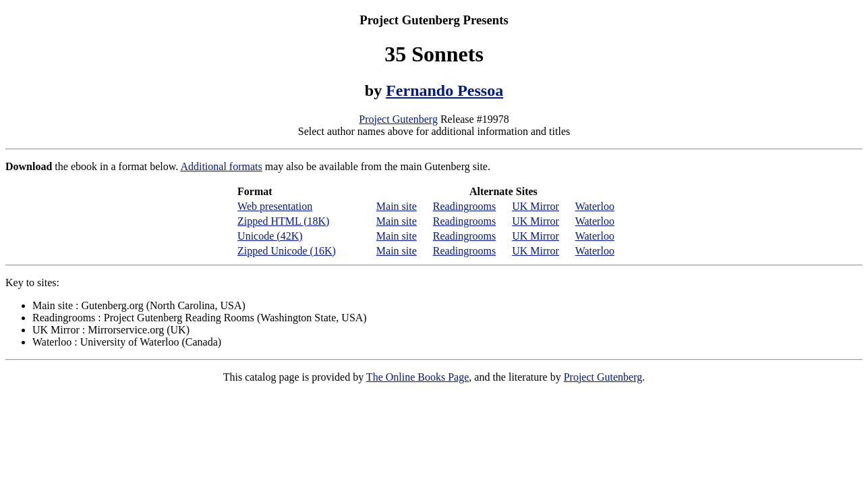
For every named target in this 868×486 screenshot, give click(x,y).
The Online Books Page (417, 377)
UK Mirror (536, 206)
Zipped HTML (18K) (283, 221)
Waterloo (595, 206)
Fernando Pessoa (444, 90)
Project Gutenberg (398, 119)
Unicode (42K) (270, 236)
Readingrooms (464, 206)
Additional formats (221, 166)
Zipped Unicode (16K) (287, 251)
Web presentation (275, 206)
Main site (397, 206)
